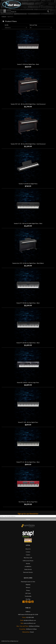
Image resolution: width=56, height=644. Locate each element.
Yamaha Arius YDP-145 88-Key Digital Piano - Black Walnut (28, 263)
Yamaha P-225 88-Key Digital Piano (28, 184)
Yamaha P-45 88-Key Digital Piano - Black (28, 64)
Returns (28, 587)
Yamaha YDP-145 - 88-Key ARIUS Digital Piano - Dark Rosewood (28, 144)
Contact (28, 552)
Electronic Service (28, 572)
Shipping (28, 585)
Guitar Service (28, 569)
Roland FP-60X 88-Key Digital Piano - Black (28, 343)
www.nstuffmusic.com (30, 623)
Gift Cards (28, 593)
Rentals (28, 564)
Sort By (7, 25)
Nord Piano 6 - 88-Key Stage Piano (28, 502)
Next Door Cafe (28, 558)
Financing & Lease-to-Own (28, 582)
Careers (28, 555)
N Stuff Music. (7, 641)
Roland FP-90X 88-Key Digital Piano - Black (28, 303)
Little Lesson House (28, 561)
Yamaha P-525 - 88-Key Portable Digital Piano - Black (28, 223)
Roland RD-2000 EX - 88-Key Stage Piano (28, 383)
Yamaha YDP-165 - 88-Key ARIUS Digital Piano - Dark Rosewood (28, 104)
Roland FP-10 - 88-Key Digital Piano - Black (28, 462)
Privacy (28, 590)
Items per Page (33, 25)
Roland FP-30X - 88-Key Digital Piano (28, 422)
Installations (28, 566)
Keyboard (4, 17)
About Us (28, 549)
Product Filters (11, 21)
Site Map (28, 599)
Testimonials (28, 596)
